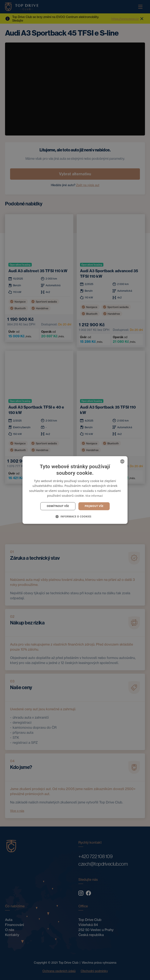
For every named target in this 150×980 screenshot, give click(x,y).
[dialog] (75, 490)
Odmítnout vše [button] (58, 506)
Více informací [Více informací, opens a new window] (94, 496)
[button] (75, 517)
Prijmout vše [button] (94, 506)
